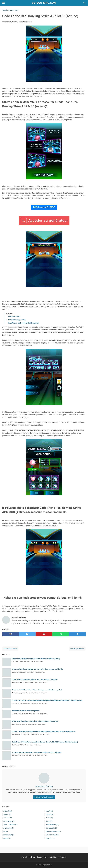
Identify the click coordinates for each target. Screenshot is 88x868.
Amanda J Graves (44, 786)
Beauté (7, 838)
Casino (49, 818)
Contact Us (52, 857)
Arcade (8, 818)
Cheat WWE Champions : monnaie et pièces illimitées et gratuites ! (35, 721)
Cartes (49, 814)
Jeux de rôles (52, 835)
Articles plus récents (10, 649)
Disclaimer (32, 857)
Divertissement (52, 825)
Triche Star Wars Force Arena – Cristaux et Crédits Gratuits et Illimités (37, 752)
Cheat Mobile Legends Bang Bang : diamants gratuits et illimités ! (35, 680)
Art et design (9, 821)
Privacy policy (42, 857)
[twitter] (27, 634)
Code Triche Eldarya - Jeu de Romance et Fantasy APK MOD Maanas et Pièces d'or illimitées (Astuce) (47, 700)
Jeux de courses (53, 831)
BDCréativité (9, 835)
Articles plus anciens (77, 649)
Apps (7, 814)
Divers (49, 821)
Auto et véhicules (10, 825)
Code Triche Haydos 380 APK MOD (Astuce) (23, 323)
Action (8, 811)
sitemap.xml (62, 857)
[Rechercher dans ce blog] (84, 3)
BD (6, 831)
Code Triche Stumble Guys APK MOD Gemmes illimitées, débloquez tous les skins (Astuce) (44, 732)
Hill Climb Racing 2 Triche (17, 320)
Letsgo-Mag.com (44, 3)
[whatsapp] (61, 634)
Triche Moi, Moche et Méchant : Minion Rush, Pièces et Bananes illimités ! (38, 669)
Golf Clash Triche (14, 317)
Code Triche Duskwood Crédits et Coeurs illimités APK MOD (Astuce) (36, 659)
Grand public (52, 828)
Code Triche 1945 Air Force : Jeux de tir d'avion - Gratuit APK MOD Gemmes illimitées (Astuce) (45, 742)
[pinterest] (44, 634)
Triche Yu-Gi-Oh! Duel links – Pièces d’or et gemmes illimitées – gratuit (37, 690)
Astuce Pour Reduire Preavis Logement (26, 711)
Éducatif (50, 838)
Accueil (24, 857)
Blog (49, 811)
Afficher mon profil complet (44, 797)
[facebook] (11, 634)
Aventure (9, 828)
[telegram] (77, 634)
